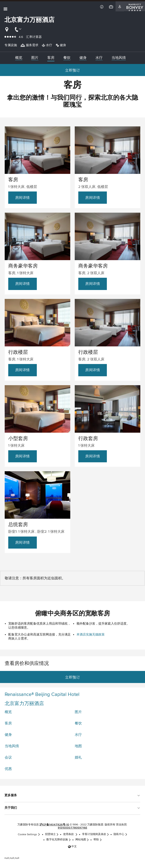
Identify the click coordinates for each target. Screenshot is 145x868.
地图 (78, 746)
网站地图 (82, 840)
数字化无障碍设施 (59, 840)
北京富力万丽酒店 (24, 704)
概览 (8, 712)
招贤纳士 (52, 834)
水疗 (78, 735)
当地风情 (12, 746)
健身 (8, 735)
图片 (78, 712)
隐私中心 (120, 834)
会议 (8, 757)
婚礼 (78, 757)
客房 (8, 723)
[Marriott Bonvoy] (135, 6)
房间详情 (23, 198)
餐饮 (78, 723)
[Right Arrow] (140, 58)
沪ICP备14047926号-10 (54, 825)
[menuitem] (19, 58)
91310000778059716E (72, 828)
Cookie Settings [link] (29, 834)
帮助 (98, 840)
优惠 (8, 769)
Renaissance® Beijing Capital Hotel (42, 695)
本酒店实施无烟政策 (91, 635)
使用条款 (70, 834)
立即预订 (72, 70)
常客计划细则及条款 (96, 834)
